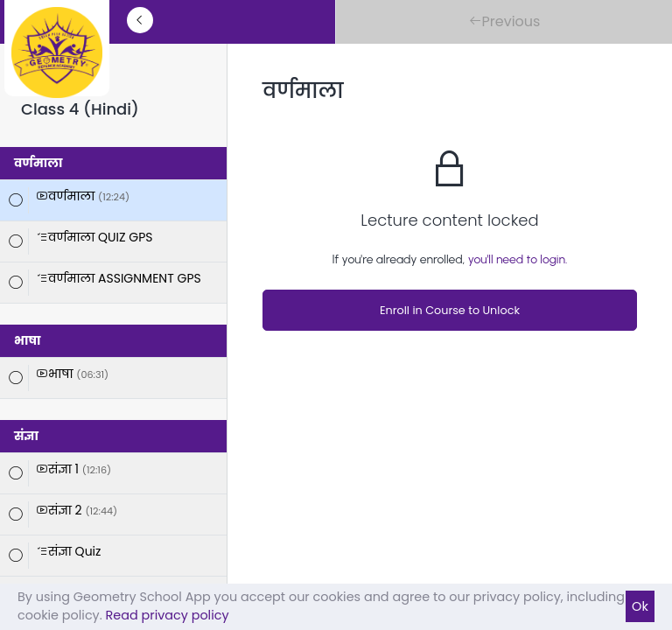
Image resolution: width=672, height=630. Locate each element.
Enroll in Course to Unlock (450, 310)
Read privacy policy (168, 615)
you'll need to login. (518, 259)
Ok (640, 606)
